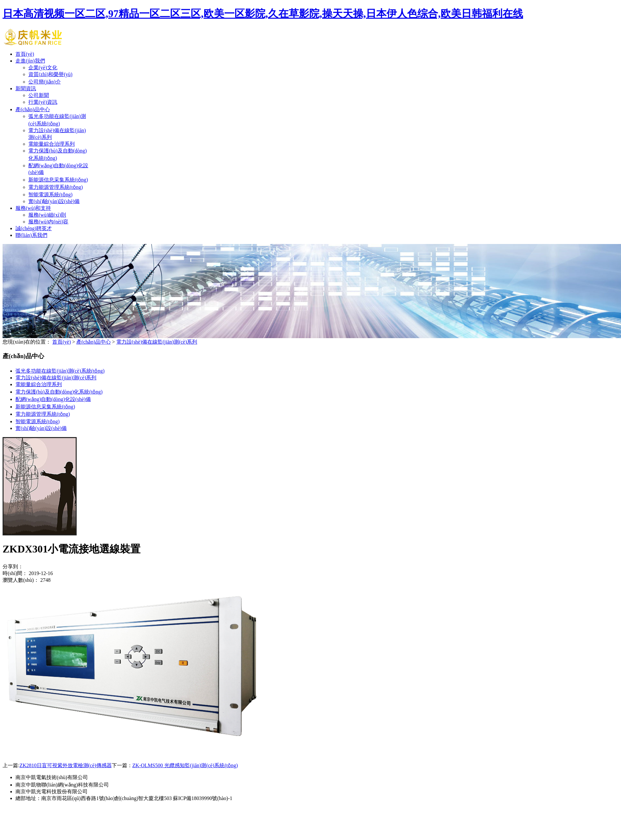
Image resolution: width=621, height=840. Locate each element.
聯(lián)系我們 (31, 235)
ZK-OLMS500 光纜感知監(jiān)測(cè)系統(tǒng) (185, 765)
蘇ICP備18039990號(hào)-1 (203, 798)
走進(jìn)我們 (30, 61)
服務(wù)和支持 (33, 208)
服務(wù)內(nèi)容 (48, 222)
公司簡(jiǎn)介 (45, 82)
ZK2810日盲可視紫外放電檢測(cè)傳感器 (65, 765)
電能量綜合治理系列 (52, 144)
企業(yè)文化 (43, 68)
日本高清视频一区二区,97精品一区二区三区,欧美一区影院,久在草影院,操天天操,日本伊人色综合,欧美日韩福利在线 (263, 14)
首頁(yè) (25, 54)
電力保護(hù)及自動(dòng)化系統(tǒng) (59, 392)
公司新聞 (39, 95)
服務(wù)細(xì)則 (47, 215)
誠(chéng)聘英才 (34, 228)
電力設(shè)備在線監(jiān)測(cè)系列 (157, 342)
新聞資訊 (26, 88)
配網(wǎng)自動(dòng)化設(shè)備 (53, 399)
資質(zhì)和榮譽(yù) (50, 74)
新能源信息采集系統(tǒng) (58, 180)
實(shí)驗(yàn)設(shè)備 (54, 201)
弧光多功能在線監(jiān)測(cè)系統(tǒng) (60, 371)
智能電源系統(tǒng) (50, 195)
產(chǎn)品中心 (33, 109)
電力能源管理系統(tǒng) (56, 187)
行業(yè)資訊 (43, 102)
